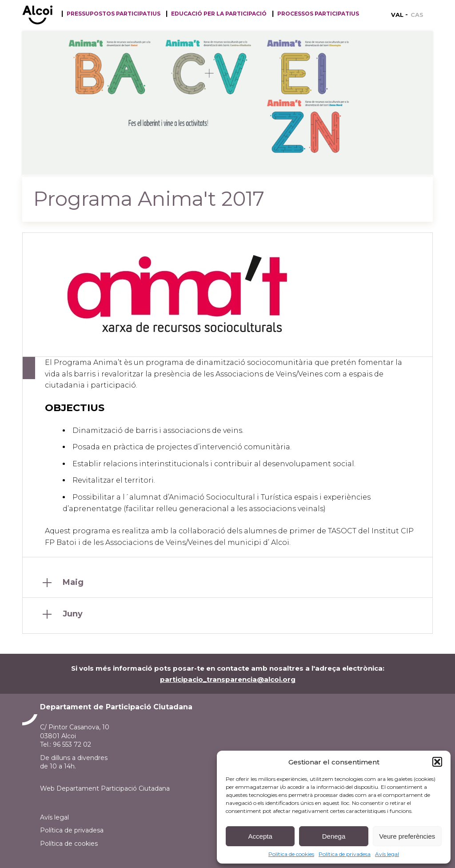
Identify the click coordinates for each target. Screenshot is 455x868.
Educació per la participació (219, 14)
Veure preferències (407, 836)
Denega (334, 836)
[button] (437, 762)
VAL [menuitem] (397, 15)
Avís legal (387, 854)
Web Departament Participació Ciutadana (105, 788)
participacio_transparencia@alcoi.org (228, 679)
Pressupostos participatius (114, 14)
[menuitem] (399, 15)
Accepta (260, 836)
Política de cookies (291, 854)
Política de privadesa (345, 854)
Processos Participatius (318, 14)
